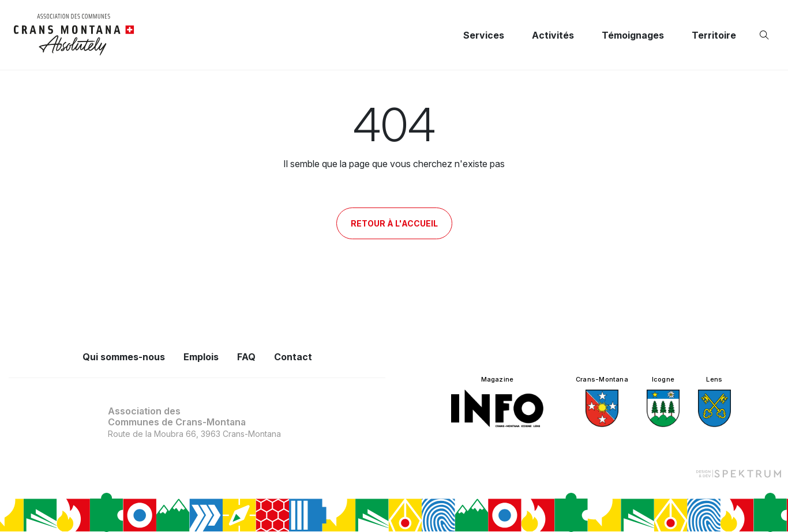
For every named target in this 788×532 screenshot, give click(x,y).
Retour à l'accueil (394, 223)
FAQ (246, 357)
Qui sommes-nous (124, 357)
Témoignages (633, 35)
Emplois (201, 357)
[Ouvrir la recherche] (767, 35)
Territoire (714, 35)
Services (484, 35)
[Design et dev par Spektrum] (738, 473)
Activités (553, 35)
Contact (293, 357)
